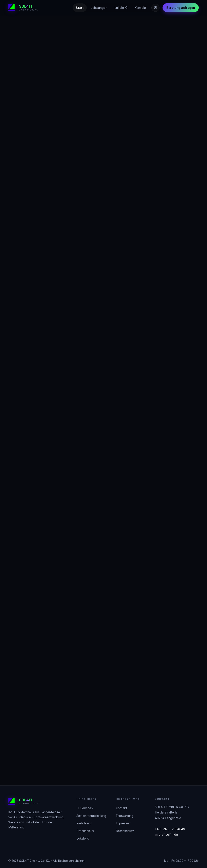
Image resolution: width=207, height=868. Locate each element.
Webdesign (84, 823)
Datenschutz (85, 831)
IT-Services (85, 808)
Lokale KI (121, 8)
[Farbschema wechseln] (155, 8)
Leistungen (99, 8)
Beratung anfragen (181, 8)
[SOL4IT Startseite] (23, 8)
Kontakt (140, 8)
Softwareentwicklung (91, 816)
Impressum (124, 823)
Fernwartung (125, 816)
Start (80, 8)
